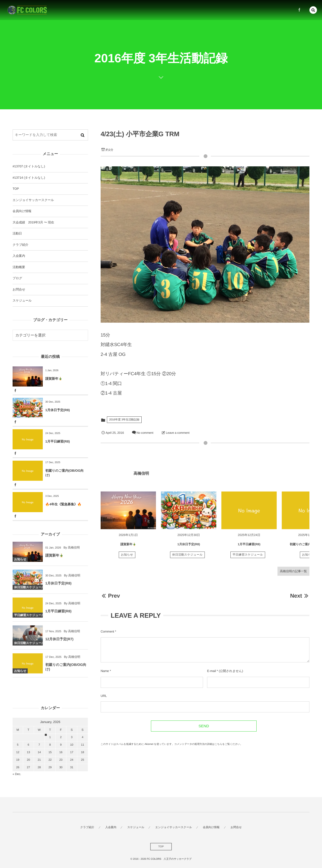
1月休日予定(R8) (189, 547)
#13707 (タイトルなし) (29, 166)
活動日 (17, 233)
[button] (313, 9)
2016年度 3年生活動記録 (124, 420)
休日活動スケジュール (188, 558)
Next (300, 596)
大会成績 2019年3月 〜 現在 (33, 222)
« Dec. (17, 774)
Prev (110, 596)
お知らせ (127, 558)
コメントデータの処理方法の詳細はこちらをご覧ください (207, 744)
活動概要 (19, 267)
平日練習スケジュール (248, 558)
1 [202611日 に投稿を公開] (50, 737)
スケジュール (22, 301)
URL (104, 696)
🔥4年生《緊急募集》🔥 (63, 504)
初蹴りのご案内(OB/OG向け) (65, 473)
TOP (16, 189)
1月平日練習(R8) (249, 547)
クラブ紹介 (21, 245)
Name (105, 671)
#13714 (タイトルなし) (29, 178)
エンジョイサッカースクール (33, 200)
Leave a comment (178, 433)
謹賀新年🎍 (128, 547)
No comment (145, 433)
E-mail (211, 671)
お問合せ (19, 290)
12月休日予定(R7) (59, 642)
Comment (107, 632)
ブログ (17, 278)
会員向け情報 (22, 211)
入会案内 (19, 256)
